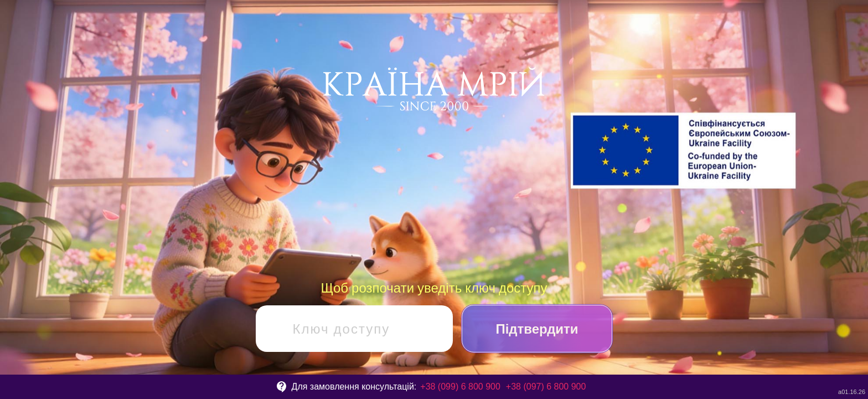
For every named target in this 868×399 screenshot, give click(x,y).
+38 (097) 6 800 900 (546, 387)
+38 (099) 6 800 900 (460, 387)
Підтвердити (537, 328)
